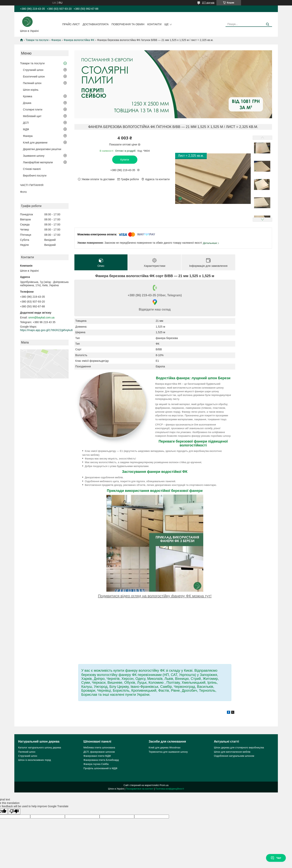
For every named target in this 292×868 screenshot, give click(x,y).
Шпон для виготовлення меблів (232, 752)
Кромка (28, 96)
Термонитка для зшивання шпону (168, 752)
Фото (23, 192)
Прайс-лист (71, 24)
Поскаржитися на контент (140, 789)
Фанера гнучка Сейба (96, 764)
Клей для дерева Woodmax (165, 748)
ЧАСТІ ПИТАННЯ (32, 185)
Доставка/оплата (96, 24)
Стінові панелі (32, 169)
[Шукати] (268, 24)
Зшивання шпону (34, 156)
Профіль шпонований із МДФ (100, 768)
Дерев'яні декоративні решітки (42, 149)
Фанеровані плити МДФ (97, 756)
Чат (276, 858)
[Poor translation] (14, 811)
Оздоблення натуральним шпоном (234, 756)
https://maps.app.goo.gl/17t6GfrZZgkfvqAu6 (47, 330)
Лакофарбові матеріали (38, 162)
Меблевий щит (32, 116)
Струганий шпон (33, 70)
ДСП (26, 123)
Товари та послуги (37, 40)
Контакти (154, 24)
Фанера (56, 40)
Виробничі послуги (35, 176)
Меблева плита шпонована (99, 748)
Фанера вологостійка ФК (79, 40)
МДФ (26, 129)
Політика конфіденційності (170, 789)
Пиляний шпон (32, 83)
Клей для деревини (35, 143)
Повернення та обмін (128, 24)
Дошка (27, 103)
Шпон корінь (31, 90)
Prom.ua (164, 785)
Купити (125, 160)
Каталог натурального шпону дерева (40, 748)
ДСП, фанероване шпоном (99, 752)
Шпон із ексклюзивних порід (35, 760)
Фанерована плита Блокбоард (101, 760)
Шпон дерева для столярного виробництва (239, 748)
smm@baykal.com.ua (41, 317)
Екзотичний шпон (34, 77)
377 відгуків (208, 3)
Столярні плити (33, 110)
